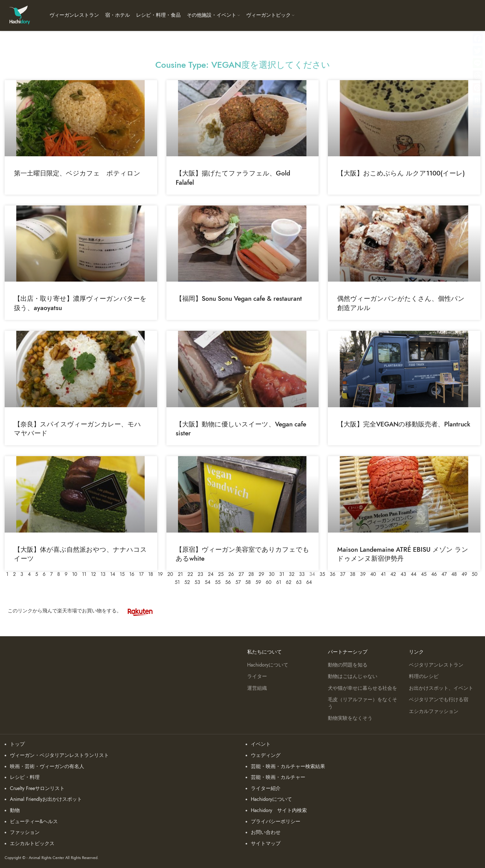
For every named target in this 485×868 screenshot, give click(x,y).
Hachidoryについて (268, 665)
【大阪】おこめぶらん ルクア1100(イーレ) (401, 173)
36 (333, 574)
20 (170, 574)
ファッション (25, 832)
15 (122, 574)
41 (383, 574)
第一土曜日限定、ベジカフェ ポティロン (77, 173)
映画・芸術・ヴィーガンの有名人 (47, 767)
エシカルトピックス (32, 844)
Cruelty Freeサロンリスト (37, 788)
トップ (17, 744)
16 (132, 574)
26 (231, 574)
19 (160, 574)
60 (269, 582)
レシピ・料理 (25, 777)
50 (475, 574)
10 (75, 574)
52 (187, 582)
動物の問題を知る (348, 665)
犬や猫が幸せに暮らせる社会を (363, 688)
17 (141, 574)
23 (200, 574)
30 (272, 574)
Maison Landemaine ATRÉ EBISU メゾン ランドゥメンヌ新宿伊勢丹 (403, 554)
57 (238, 582)
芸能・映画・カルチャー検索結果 (288, 767)
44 (414, 574)
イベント (261, 744)
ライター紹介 (266, 788)
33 (302, 574)
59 (258, 582)
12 (93, 574)
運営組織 (257, 688)
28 (251, 574)
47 (444, 574)
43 (403, 574)
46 (434, 574)
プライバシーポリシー (276, 822)
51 (177, 582)
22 (190, 574)
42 (393, 574)
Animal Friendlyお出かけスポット (46, 799)
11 (84, 574)
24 (211, 574)
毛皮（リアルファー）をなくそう (363, 703)
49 (464, 574)
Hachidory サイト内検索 (279, 810)
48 (454, 574)
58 (248, 582)
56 (228, 582)
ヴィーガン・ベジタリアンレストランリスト (59, 755)
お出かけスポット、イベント (441, 688)
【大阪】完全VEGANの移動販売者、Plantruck (404, 424)
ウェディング (266, 755)
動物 (15, 810)
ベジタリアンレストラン (436, 665)
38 (353, 574)
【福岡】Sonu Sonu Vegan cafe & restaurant (239, 298)
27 (241, 574)
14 (113, 574)
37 (343, 574)
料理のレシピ (424, 676)
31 (282, 574)
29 (261, 574)
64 (309, 582)
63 (299, 582)
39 (363, 574)
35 (322, 574)
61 (279, 582)
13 (103, 574)
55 (218, 582)
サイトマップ (266, 844)
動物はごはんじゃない (353, 676)
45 (424, 574)
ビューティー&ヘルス (34, 822)
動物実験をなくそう (350, 718)
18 (151, 574)
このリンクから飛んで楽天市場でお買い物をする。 (83, 611)
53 (197, 582)
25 (221, 574)
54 (208, 582)
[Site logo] (19, 15)
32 (292, 574)
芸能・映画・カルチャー (278, 777)
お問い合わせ (266, 832)
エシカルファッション (434, 711)
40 (373, 574)
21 (180, 574)
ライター (257, 676)
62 (289, 582)
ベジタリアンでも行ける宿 (439, 700)
